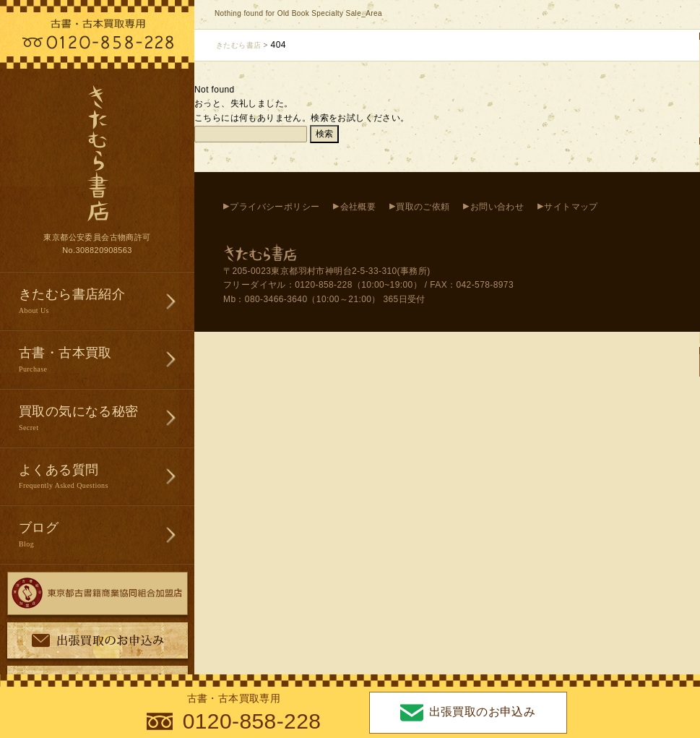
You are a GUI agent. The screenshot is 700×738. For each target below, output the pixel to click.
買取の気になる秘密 (107, 419)
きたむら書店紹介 (107, 302)
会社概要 (358, 207)
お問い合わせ (497, 207)
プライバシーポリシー (275, 207)
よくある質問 (107, 477)
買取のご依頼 (423, 207)
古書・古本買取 (107, 360)
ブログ (107, 535)
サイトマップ (571, 207)
